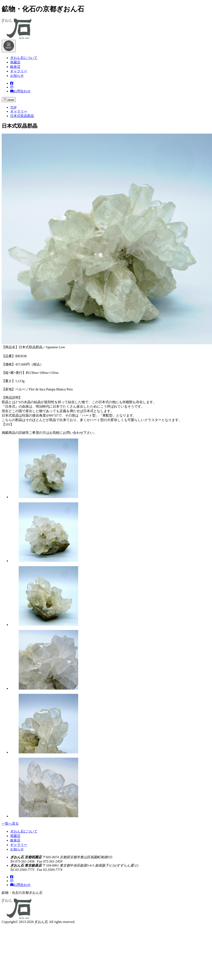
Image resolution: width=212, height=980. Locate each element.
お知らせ (17, 849)
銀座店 (15, 840)
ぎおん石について (24, 831)
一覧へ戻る (10, 824)
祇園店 (15, 836)
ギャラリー (19, 845)
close (9, 100)
